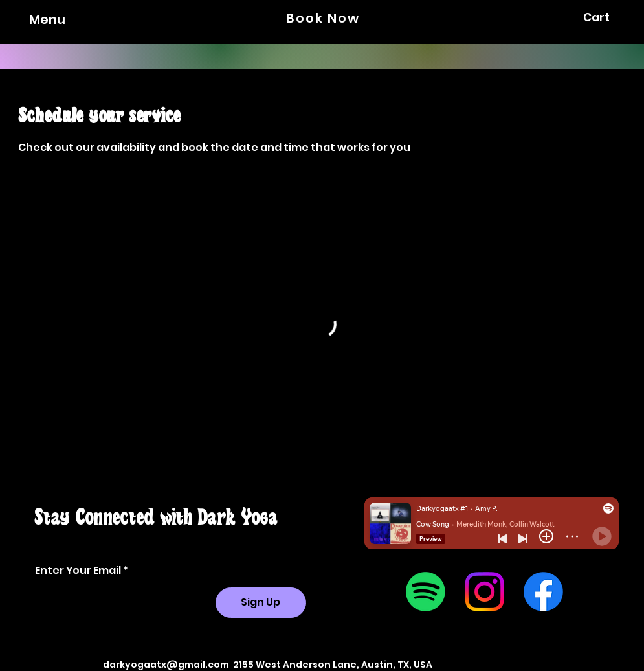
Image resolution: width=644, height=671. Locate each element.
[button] (605, 17)
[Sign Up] (261, 603)
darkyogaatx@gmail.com (166, 665)
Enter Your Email (78, 571)
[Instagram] (484, 592)
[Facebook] (543, 592)
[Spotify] (426, 592)
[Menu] (35, 19)
